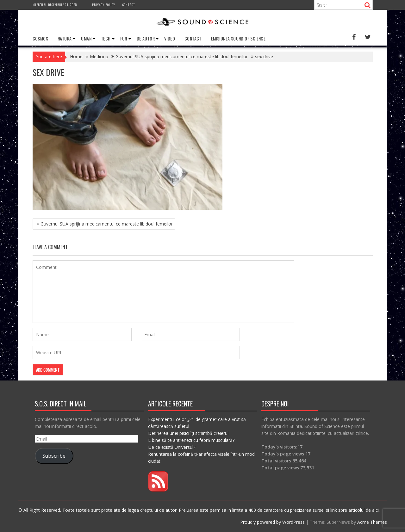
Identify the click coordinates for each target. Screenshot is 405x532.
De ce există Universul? (172, 447)
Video (170, 38)
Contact (129, 5)
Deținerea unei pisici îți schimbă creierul (188, 433)
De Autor (146, 38)
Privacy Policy (104, 5)
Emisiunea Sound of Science (238, 38)
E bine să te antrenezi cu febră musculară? (191, 440)
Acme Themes (372, 522)
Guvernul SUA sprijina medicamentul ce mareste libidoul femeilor (107, 224)
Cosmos (40, 38)
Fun (124, 38)
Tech (106, 38)
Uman (86, 38)
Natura (65, 38)
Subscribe (54, 456)
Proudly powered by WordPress (272, 522)
